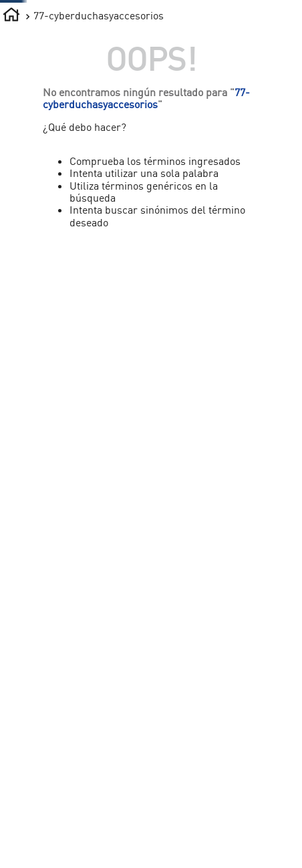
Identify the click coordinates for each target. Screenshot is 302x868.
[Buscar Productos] (159, 43)
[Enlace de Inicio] (11, 157)
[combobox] (136, 43)
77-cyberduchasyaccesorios (99, 156)
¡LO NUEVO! (229, 103)
